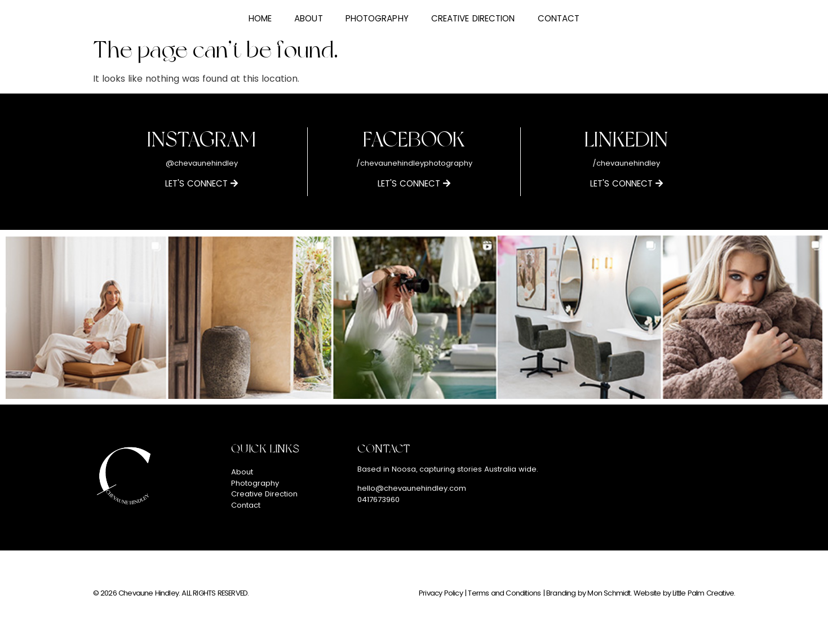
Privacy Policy (441, 593)
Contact (559, 18)
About (309, 18)
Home (260, 18)
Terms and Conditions (504, 593)
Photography (377, 18)
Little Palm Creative (703, 593)
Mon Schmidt (609, 593)
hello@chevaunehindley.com (412, 488)
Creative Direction (473, 18)
